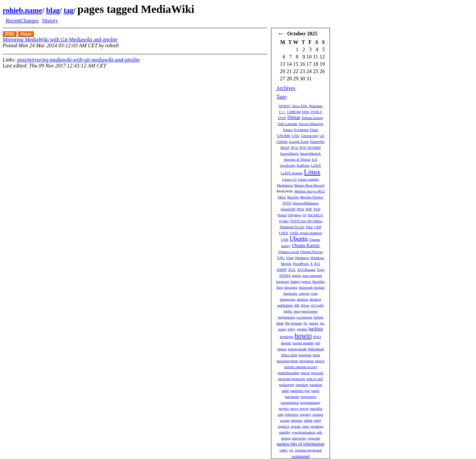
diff (297, 305)
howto (303, 335)
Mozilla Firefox (312, 197)
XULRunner (306, 270)
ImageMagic (290, 153)
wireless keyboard (308, 450)
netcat (305, 373)
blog (280, 287)
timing (286, 438)
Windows (302, 258)
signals (296, 426)
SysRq (284, 221)
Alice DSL (300, 106)
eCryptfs (317, 305)
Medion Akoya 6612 (309, 191)
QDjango (295, 215)
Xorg (320, 270)
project (284, 408)
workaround (300, 456)
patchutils (292, 396)
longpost (305, 355)
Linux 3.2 (290, 179)
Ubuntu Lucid (289, 252)
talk (319, 432)
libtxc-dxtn (289, 355)
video (283, 450)
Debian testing (312, 118)
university (299, 438)
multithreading (289, 373)
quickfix (316, 408)
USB (285, 239)
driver (305, 305)
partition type (300, 391)
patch (315, 391)
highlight (287, 337)
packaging (287, 385)
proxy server (299, 408)
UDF (318, 227)
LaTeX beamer (292, 173)
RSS (10, 34)
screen (285, 420)
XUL (292, 270)
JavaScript (288, 165)
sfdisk (308, 420)
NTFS (287, 203)
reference (292, 414)
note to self (315, 379)
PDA (300, 209)
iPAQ (317, 337)
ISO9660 (314, 147)
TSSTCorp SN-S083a (306, 221)
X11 (317, 264)
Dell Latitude (287, 124)
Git (322, 136)
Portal (282, 215)
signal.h (283, 426)
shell (317, 420)
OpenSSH (288, 209)
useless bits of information (300, 444)
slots (306, 426)
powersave (308, 396)
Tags (281, 97)
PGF (317, 209)
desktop (303, 299)
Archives (286, 88)
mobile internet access (300, 367)
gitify (291, 329)
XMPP (282, 270)
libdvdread (316, 349)
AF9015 (284, 106)
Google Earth (299, 142)
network (317, 373)
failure (318, 317)
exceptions (304, 317)
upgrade (314, 438)
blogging (291, 287)
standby (285, 432)
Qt (305, 215)
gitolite (302, 329)
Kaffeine (303, 165)
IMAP (285, 147)
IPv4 (294, 147)
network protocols (292, 379)
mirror (320, 361)
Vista (290, 258)
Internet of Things (297, 159)
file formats (294, 323)
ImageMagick (310, 153)
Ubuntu (299, 239)
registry (305, 414)
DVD (282, 118)
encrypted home (306, 311)
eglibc (288, 311)
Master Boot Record (309, 185)
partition (302, 385)
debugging (288, 299)
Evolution (301, 130)
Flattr (314, 130)
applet (296, 275)
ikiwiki (286, 343)
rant (280, 414)
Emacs (288, 130)
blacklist (319, 281)
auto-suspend (312, 275)
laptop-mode (297, 349)
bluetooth (306, 287)
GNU (296, 136)
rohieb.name (22, 10)
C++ (282, 112)
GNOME (284, 136)
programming (310, 402)
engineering (286, 317)
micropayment (287, 361)
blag (53, 10)
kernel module (303, 343)
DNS (305, 112)
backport (283, 281)
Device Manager (311, 124)
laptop (282, 349)
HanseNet (317, 142)
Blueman (316, 106)
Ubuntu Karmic (306, 246)
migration (306, 361)
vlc (291, 450)
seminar (297, 420)
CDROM (294, 112)
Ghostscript (310, 136)
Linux (312, 172)
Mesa (282, 197)
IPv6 (303, 147)
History (50, 21)
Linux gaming (308, 179)
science (318, 414)
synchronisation (304, 432)
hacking (316, 329)
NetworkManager (306, 203)
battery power (301, 281)
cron (314, 293)
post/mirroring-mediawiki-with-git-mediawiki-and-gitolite (79, 60)
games (314, 323)
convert (304, 293)
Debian (294, 118)
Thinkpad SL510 (292, 227)
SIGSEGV (316, 215)
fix (305, 323)
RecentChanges (22, 21)
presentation (290, 402)
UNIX (284, 233)
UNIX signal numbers (306, 233)
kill (318, 343)
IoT (314, 159)
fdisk (280, 323)
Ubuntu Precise (312, 252)
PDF (309, 209)
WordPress (301, 264)
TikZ (309, 227)
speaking (317, 426)
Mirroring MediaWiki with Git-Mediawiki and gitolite (60, 40)
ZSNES (285, 275)
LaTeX (316, 165)
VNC (281, 258)
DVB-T (316, 112)
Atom (26, 34)
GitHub (282, 142)
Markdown (285, 185)
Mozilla (293, 197)
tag (68, 10)
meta (316, 355)
